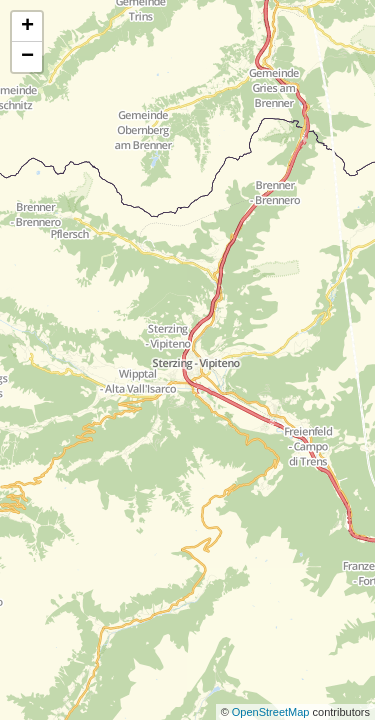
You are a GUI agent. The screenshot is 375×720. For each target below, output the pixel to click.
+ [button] (27, 27)
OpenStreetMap (272, 712)
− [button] (27, 57)
